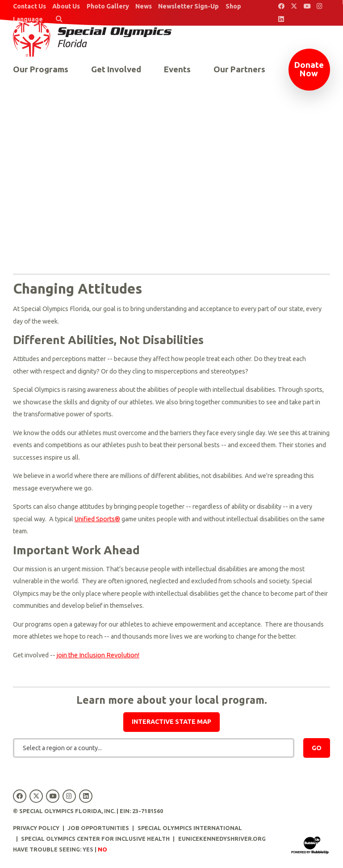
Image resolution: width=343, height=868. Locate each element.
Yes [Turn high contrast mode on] (88, 849)
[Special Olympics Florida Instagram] (320, 6)
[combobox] (154, 748)
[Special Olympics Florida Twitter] (294, 6)
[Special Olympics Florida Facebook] (281, 6)
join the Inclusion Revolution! (98, 655)
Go (317, 748)
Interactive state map (171, 722)
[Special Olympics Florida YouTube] (307, 6)
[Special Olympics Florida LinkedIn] (281, 19)
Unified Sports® (97, 519)
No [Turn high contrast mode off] (102, 849)
